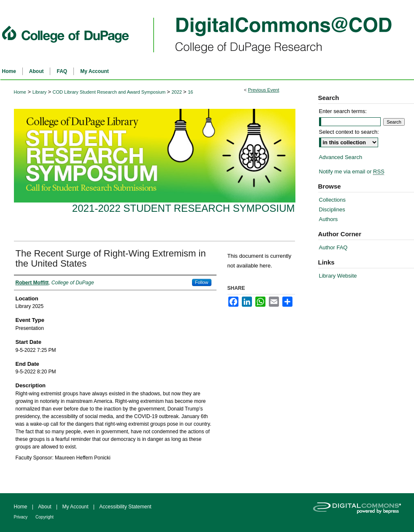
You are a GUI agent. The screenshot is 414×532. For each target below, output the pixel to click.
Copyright (45, 517)
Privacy (22, 517)
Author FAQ (333, 247)
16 (190, 92)
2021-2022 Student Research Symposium (184, 208)
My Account (76, 507)
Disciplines (332, 209)
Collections (333, 200)
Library (40, 92)
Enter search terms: (343, 111)
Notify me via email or (352, 171)
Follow (202, 282)
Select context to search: (349, 132)
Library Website (338, 276)
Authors (329, 219)
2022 (177, 92)
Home (20, 92)
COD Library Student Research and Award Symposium (110, 92)
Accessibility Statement (125, 507)
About (45, 507)
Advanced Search (341, 157)
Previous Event (263, 90)
